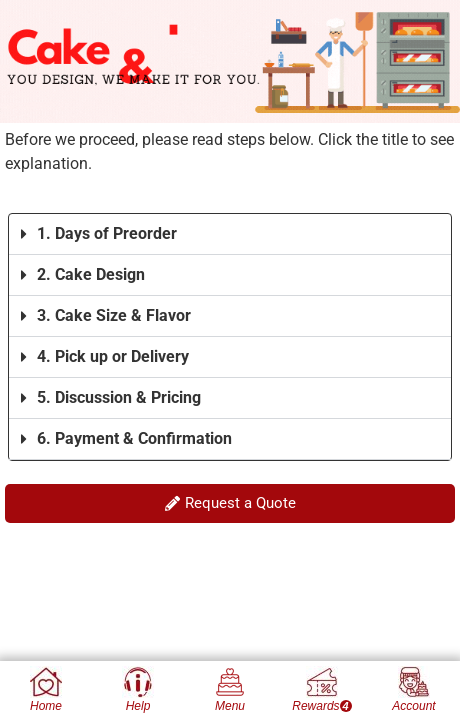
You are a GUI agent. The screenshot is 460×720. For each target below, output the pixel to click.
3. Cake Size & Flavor (114, 315)
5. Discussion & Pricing (119, 397)
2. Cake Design (91, 274)
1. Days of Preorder (107, 233)
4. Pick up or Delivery (113, 356)
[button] (230, 234)
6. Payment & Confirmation (134, 438)
